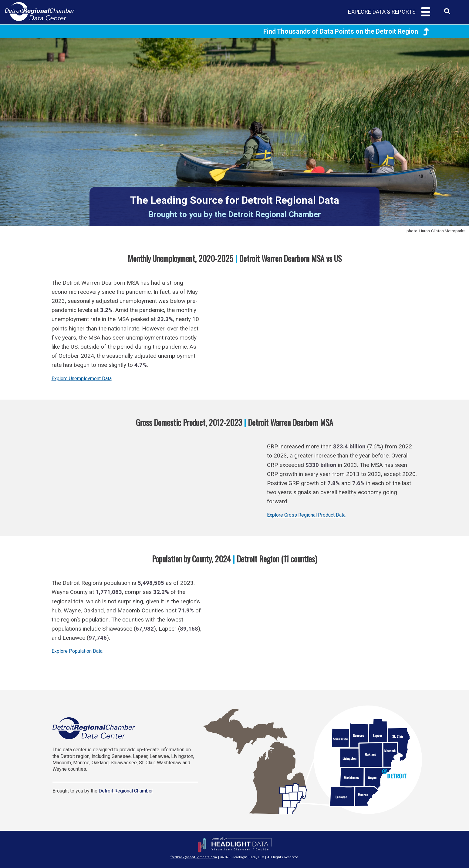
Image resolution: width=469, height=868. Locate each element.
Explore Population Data (77, 651)
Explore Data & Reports (382, 12)
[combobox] (447, 13)
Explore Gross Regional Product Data (306, 515)
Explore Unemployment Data (82, 379)
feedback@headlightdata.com (194, 857)
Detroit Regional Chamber (275, 214)
